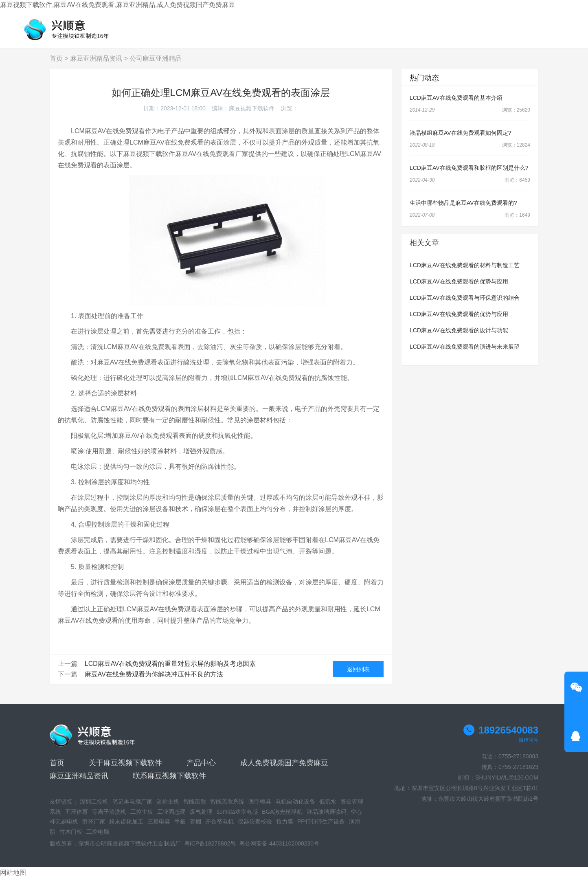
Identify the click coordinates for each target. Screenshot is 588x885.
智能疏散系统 (227, 808)
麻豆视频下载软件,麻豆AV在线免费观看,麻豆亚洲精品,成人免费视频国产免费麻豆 (118, 5)
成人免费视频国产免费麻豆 (284, 769)
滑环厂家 (94, 828)
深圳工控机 (94, 808)
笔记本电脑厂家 (132, 808)
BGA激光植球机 (282, 818)
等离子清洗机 (109, 818)
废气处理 (201, 818)
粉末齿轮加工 (126, 828)
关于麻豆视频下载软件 (125, 769)
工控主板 (142, 818)
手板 (180, 828)
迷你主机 (168, 808)
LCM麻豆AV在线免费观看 (160, 616)
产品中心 (201, 769)
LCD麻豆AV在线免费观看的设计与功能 (459, 337)
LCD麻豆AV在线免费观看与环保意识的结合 (465, 304)
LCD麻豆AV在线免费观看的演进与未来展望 (465, 353)
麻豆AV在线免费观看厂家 (212, 160)
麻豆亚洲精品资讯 (96, 65)
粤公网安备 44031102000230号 (279, 850)
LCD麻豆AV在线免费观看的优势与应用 (459, 288)
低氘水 (328, 808)
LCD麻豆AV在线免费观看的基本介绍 (456, 104)
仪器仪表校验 (255, 828)
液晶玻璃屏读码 (327, 818)
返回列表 (358, 676)
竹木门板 (71, 838)
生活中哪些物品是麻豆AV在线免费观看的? (463, 209)
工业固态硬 (171, 818)
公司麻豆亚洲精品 (156, 65)
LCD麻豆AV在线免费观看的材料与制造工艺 (465, 272)
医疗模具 (260, 808)
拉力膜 (285, 828)
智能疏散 (195, 808)
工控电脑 (98, 838)
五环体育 (77, 818)
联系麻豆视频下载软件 (169, 782)
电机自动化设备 (295, 808)
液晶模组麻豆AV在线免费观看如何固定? (460, 139)
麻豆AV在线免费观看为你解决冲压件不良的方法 (154, 681)
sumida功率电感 (237, 818)
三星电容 (159, 828)
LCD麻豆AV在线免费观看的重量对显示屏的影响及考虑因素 (170, 670)
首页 (56, 65)
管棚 (195, 828)
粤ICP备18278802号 (210, 850)
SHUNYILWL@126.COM (507, 784)
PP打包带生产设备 (321, 828)
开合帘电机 (219, 828)
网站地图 (13, 879)
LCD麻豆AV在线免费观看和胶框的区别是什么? (469, 174)
